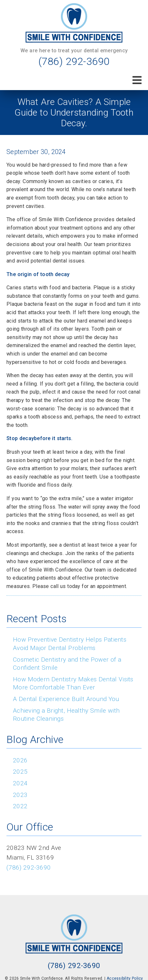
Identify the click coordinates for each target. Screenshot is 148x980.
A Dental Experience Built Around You (66, 699)
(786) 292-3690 (74, 61)
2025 (20, 772)
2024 (20, 783)
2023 (20, 795)
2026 (20, 760)
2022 (20, 806)
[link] (74, 23)
